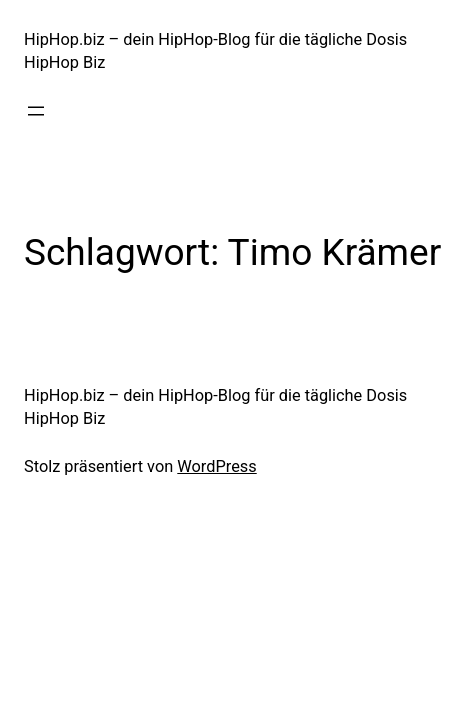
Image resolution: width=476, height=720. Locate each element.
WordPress (216, 466)
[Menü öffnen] (36, 111)
